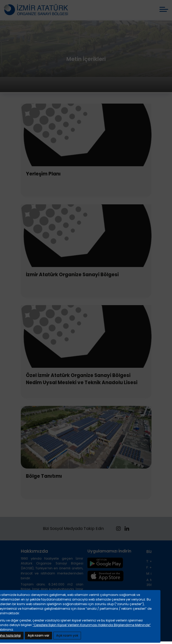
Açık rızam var (38, 635)
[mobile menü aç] (164, 9)
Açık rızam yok (67, 635)
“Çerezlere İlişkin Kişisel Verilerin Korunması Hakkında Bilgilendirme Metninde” (92, 625)
